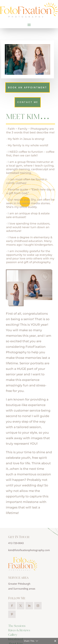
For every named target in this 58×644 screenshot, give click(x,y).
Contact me (28, 102)
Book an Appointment (28, 87)
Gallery (13, 635)
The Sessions (17, 626)
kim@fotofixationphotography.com (29, 550)
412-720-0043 (16, 543)
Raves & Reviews (19, 630)
